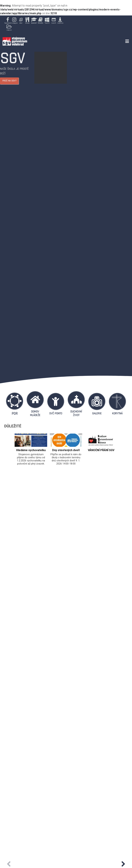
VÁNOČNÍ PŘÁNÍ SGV (101, 450)
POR (15, 413)
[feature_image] (31, 440)
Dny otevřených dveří (66, 450)
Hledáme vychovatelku (31, 450)
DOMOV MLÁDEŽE (35, 413)
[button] (8, 21)
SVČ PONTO (56, 413)
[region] (34, 24)
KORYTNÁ (117, 413)
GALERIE (97, 413)
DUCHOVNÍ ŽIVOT (76, 413)
